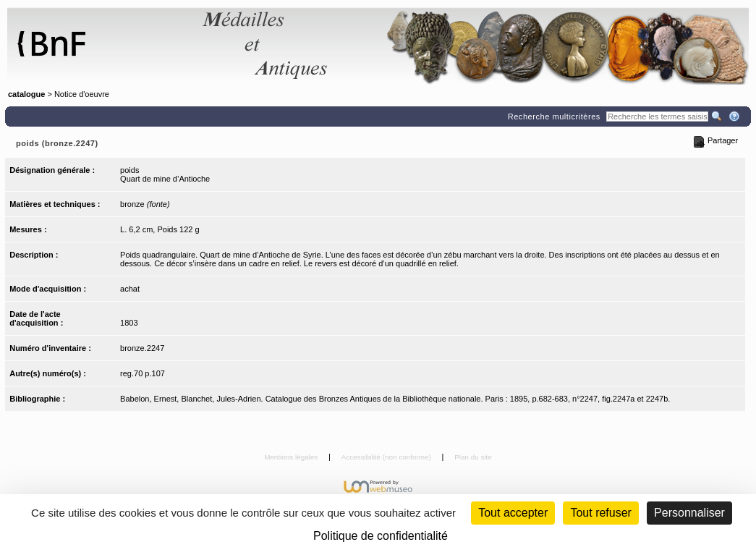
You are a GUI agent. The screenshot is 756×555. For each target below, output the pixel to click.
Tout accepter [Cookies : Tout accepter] (513, 513)
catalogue (26, 94)
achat (130, 289)
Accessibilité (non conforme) (387, 457)
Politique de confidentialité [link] (381, 536)
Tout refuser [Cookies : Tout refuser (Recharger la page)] (600, 513)
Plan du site (473, 457)
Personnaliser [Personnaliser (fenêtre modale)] (689, 513)
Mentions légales (292, 457)
